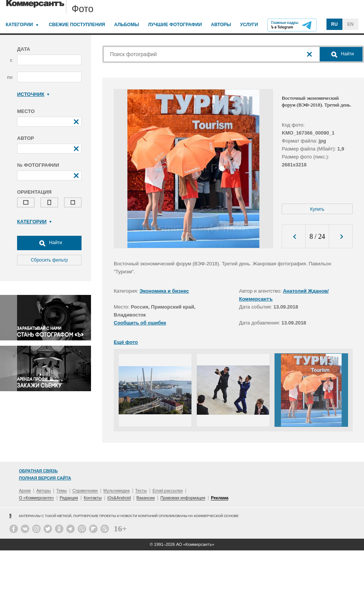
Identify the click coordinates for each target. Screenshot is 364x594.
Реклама (220, 498)
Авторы (221, 25)
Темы (62, 491)
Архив (25, 491)
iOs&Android (119, 498)
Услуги (249, 25)
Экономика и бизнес (164, 291)
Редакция (69, 498)
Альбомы (127, 25)
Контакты (93, 498)
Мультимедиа (117, 491)
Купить (317, 209)
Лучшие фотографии (175, 25)
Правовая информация (183, 498)
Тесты (141, 491)
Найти (49, 243)
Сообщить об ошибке (140, 323)
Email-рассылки (168, 491)
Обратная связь (38, 471)
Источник (33, 94)
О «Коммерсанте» (36, 498)
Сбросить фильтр (49, 260)
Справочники (85, 491)
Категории (19, 25)
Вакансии (146, 498)
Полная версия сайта (45, 478)
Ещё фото (126, 342)
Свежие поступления (77, 25)
